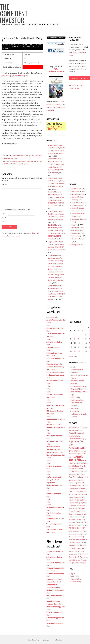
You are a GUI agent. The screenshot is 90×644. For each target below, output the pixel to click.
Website (4, 222)
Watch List (74, 406)
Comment (5, 186)
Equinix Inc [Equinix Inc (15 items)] (78, 494)
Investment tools (78, 205)
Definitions (76, 411)
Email (4, 218)
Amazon (49, 107)
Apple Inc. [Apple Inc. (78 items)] (76, 458)
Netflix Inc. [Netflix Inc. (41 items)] (78, 528)
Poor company (75, 233)
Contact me (74, 372)
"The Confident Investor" (56, 70)
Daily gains (74, 225)
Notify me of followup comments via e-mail (17, 210)
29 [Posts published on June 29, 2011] (82, 351)
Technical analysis (76, 403)
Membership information (79, 386)
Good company (76, 230)
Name (4, 214)
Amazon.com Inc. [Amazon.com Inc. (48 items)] (77, 449)
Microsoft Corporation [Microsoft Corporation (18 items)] (78, 523)
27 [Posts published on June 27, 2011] (75, 351)
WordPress (59, 640)
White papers (75, 408)
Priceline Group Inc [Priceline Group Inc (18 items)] (76, 537)
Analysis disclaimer (77, 370)
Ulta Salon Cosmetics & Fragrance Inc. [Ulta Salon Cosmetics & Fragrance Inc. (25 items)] (78, 557)
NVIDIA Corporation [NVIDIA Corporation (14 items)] (76, 531)
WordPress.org (76, 582)
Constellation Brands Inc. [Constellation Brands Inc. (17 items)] (78, 486)
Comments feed (76, 579)
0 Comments (6, 49)
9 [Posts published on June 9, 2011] (86, 339)
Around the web (76, 189)
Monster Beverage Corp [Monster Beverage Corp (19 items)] (79, 525)
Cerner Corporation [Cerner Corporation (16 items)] (76, 480)
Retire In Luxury (55, 128)
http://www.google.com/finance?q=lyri (15, 76)
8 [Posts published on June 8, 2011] (82, 339)
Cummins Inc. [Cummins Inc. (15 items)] (74, 489)
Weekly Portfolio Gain (79, 219)
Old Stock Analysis (78, 239)
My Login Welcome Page (79, 389)
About (73, 367)
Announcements (78, 194)
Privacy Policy (75, 397)
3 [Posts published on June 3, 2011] (90, 335)
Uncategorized (75, 245)
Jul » (76, 356)
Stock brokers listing (77, 400)
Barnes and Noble (59, 107)
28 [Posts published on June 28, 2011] (79, 351)
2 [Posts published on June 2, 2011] (86, 335)
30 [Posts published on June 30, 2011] (86, 351)
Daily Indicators (77, 203)
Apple (51, 110)
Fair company (75, 228)
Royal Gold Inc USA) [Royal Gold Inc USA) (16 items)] (79, 543)
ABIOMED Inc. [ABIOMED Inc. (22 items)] (76, 427)
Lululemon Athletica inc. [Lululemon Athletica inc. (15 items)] (77, 517)
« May (71, 356)
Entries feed (75, 576)
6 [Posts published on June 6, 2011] (74, 339)
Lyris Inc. (31, 47)
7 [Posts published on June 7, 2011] (78, 339)
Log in (73, 574)
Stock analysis (14, 47)
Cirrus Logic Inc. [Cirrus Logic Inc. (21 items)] (77, 483)
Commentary (75, 191)
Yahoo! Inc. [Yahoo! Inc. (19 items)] (81, 563)
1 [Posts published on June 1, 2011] (82, 335)
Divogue (47, 640)
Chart (57, 317)
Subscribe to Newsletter (75, 87)
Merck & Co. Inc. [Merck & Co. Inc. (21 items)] (77, 520)
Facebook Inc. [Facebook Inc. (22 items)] (76, 500)
